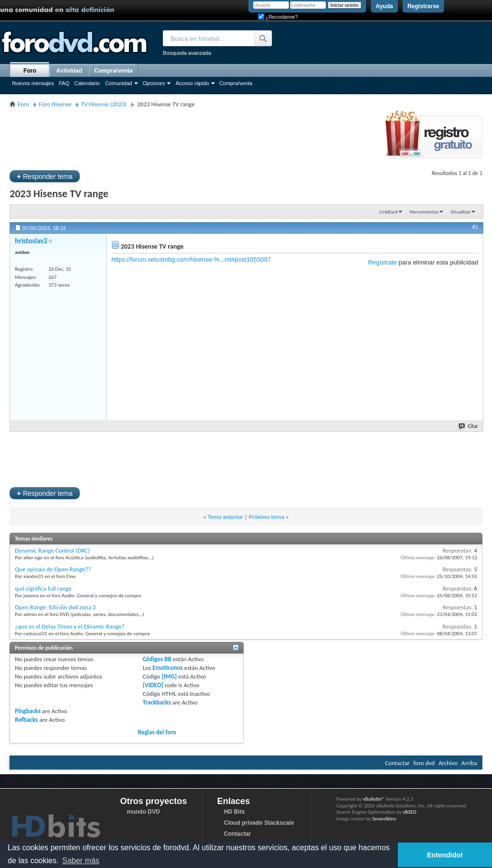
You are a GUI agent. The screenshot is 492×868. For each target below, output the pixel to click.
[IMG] (169, 676)
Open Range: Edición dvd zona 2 (55, 607)
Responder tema (45, 176)
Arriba (469, 763)
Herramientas (424, 212)
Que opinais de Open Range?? (53, 569)
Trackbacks (157, 702)
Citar (469, 426)
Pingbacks (28, 711)
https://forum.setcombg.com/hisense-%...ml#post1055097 (191, 259)
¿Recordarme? (278, 17)
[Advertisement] (184, 138)
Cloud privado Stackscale (259, 823)
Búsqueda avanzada (187, 53)
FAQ (64, 83)
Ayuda (384, 6)
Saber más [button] (80, 861)
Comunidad (119, 83)
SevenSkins (384, 819)
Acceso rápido (192, 83)
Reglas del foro (157, 732)
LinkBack (388, 212)
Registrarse (423, 6)
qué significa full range (43, 588)
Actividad (69, 71)
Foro (30, 71)
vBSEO (410, 812)
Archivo (448, 763)
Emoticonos (167, 668)
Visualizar (461, 212)
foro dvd (424, 763)
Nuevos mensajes (33, 83)
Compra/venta (236, 83)
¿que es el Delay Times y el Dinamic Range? (70, 626)
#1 (475, 227)
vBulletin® (374, 799)
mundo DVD (143, 812)
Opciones (154, 83)
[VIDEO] (153, 685)
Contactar (397, 763)
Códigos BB (157, 659)
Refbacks (26, 720)
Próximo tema (267, 517)
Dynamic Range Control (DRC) (52, 550)
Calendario (87, 83)
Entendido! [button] (445, 855)
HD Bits (234, 812)
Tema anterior (225, 517)
